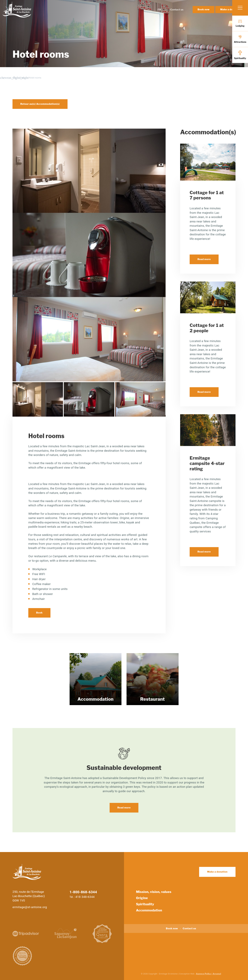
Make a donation (217, 872)
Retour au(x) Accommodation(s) (40, 104)
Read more (204, 259)
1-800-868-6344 (83, 892)
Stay (22, 78)
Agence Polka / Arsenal (209, 974)
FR (159, 16)
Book (39, 613)
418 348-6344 (85, 897)
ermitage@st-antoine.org (30, 907)
